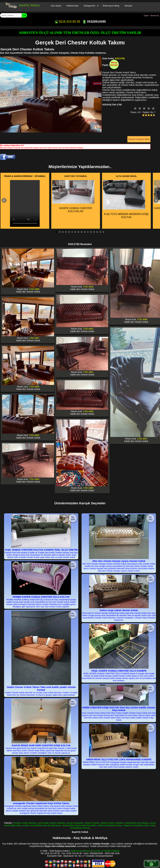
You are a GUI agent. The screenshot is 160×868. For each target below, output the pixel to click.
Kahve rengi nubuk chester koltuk (119, 610)
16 (103, 232)
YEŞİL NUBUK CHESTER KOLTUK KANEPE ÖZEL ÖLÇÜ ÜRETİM (41, 550)
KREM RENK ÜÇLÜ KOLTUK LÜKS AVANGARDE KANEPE (119, 759)
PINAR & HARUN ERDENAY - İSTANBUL (25, 176)
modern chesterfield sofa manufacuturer (42, 825)
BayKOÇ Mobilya (29, 5)
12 (91, 232)
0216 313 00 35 (67, 22)
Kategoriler (90, 6)
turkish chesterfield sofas (109, 825)
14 (97, 232)
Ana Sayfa (56, 6)
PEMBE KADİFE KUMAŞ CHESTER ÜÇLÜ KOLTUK (41, 597)
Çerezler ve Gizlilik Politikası (106, 851)
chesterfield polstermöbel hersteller (79, 825)
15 (100, 232)
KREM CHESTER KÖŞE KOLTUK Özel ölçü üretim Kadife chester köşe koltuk (119, 709)
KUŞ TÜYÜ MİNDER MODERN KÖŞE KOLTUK (126, 199)
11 (88, 232)
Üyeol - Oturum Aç (151, 16)
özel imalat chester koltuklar (51, 823)
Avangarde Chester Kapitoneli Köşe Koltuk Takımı (41, 803)
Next (156, 200)
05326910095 (94, 22)
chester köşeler (92, 823)
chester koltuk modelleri (112, 823)
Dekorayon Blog (111, 6)
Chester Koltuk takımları (25, 823)
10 (85, 232)
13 (94, 232)
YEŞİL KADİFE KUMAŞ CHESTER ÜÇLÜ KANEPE (119, 671)
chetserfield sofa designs (137, 823)
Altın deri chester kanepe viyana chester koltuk (119, 561)
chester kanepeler (75, 823)
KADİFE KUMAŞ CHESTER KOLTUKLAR (73, 197)
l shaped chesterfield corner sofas (139, 825)
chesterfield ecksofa (80, 828)
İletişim (129, 6)
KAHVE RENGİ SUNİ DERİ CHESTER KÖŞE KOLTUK (41, 745)
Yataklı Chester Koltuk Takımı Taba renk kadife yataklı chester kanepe (41, 688)
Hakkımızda (72, 6)
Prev (4, 200)
